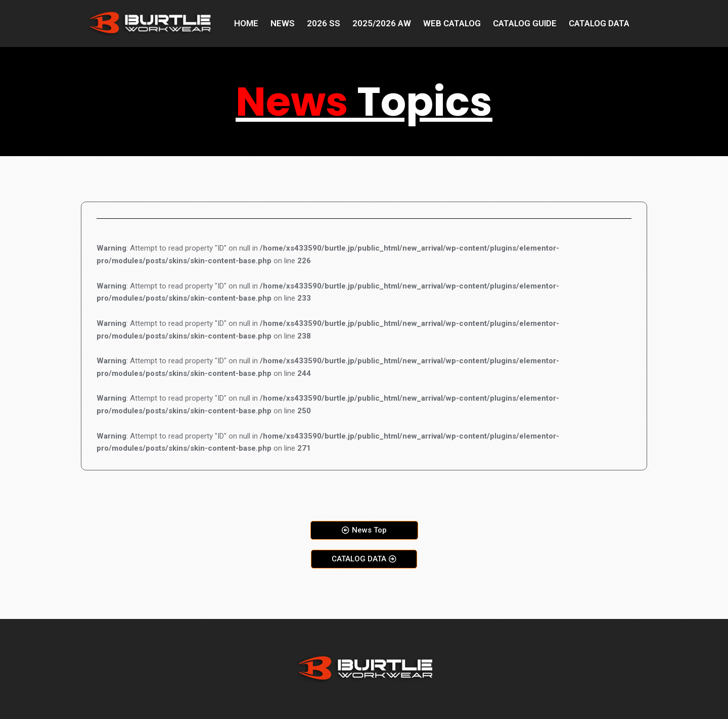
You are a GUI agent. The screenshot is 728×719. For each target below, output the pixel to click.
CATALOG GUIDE (525, 23)
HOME (246, 23)
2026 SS (324, 23)
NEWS (283, 23)
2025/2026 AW (382, 23)
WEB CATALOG (452, 23)
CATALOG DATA (599, 23)
